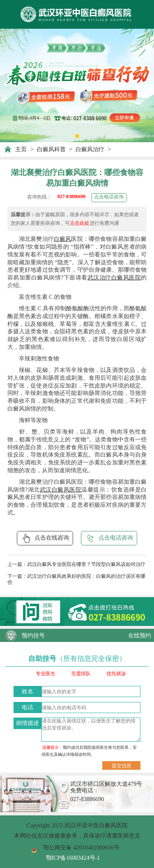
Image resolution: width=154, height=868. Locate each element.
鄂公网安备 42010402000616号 (81, 847)
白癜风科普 (51, 149)
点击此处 (80, 223)
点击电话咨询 (109, 197)
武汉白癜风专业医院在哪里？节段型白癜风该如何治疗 (86, 564)
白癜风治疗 (90, 149)
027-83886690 (71, 197)
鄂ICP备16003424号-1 (73, 858)
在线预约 (140, 635)
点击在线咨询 (45, 538)
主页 (21, 149)
